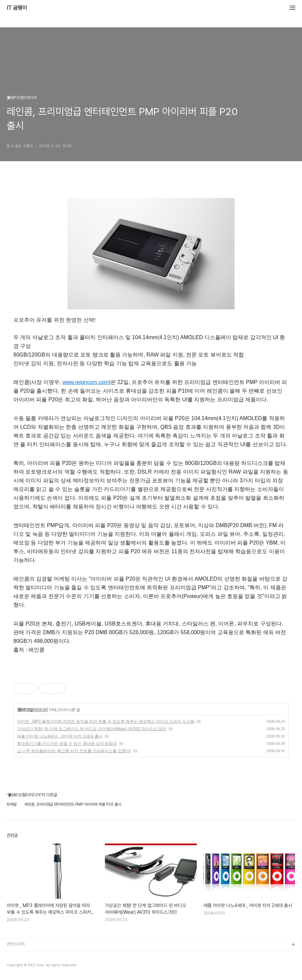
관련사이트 (16, 944)
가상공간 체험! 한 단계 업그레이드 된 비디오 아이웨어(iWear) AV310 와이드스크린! (92, 729)
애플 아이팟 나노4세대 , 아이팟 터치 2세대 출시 (60, 736)
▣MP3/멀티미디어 (32, 710)
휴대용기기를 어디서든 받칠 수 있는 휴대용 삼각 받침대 (67, 744)
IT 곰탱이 (17, 8)
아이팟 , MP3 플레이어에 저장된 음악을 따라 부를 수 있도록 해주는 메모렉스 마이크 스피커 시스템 (106, 721)
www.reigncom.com (86, 382)
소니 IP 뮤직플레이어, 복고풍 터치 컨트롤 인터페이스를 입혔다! (74, 751)
